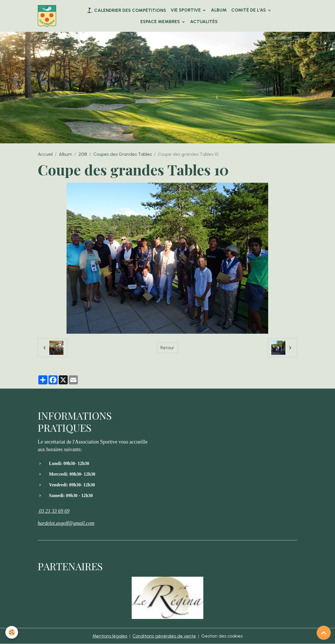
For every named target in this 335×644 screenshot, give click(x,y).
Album (219, 10)
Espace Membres (161, 22)
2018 (83, 154)
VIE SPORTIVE (186, 10)
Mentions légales (110, 636)
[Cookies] (12, 632)
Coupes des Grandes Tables (123, 154)
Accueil (45, 154)
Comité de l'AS (249, 10)
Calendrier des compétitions (126, 10)
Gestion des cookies (222, 636)
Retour (167, 348)
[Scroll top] (324, 633)
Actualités (204, 22)
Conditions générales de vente (164, 636)
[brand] (47, 16)
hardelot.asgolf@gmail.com (66, 523)
